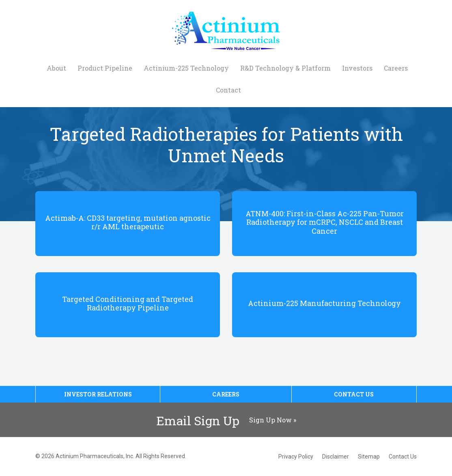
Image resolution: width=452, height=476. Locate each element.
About (56, 68)
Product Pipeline (105, 68)
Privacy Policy (296, 457)
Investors (357, 68)
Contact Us (354, 394)
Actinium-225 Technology (186, 68)
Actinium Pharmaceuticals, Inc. (95, 456)
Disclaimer (336, 457)
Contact (228, 90)
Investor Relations (98, 394)
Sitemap (369, 457)
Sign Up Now (270, 420)
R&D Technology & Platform (285, 68)
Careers (396, 68)
